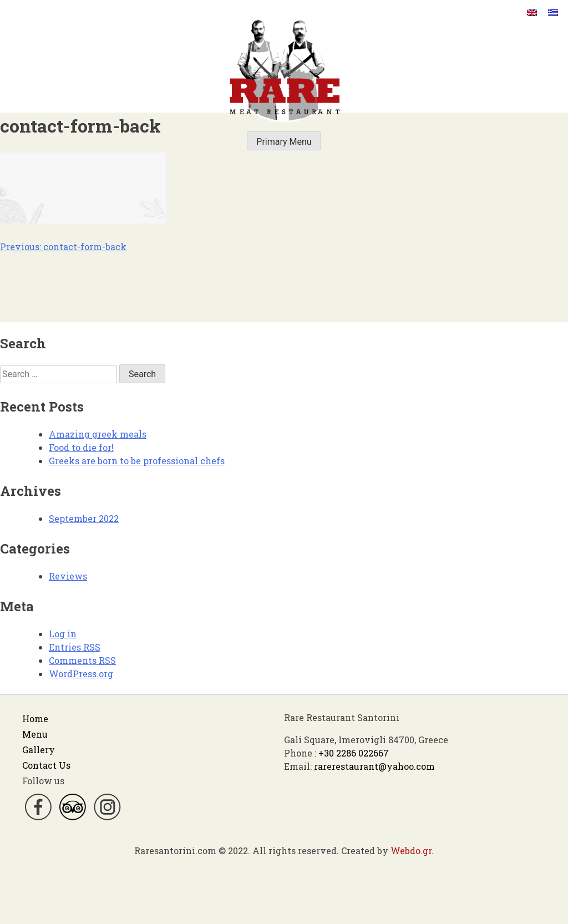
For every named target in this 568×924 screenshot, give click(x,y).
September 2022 (84, 518)
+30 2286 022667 (354, 753)
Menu (35, 734)
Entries (75, 647)
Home (35, 719)
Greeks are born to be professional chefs (137, 461)
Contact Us (46, 765)
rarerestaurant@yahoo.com (374, 766)
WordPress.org (81, 674)
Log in (63, 634)
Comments (82, 660)
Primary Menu (284, 142)
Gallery (39, 750)
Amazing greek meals (98, 434)
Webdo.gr (411, 851)
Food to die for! (81, 447)
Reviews (68, 576)
